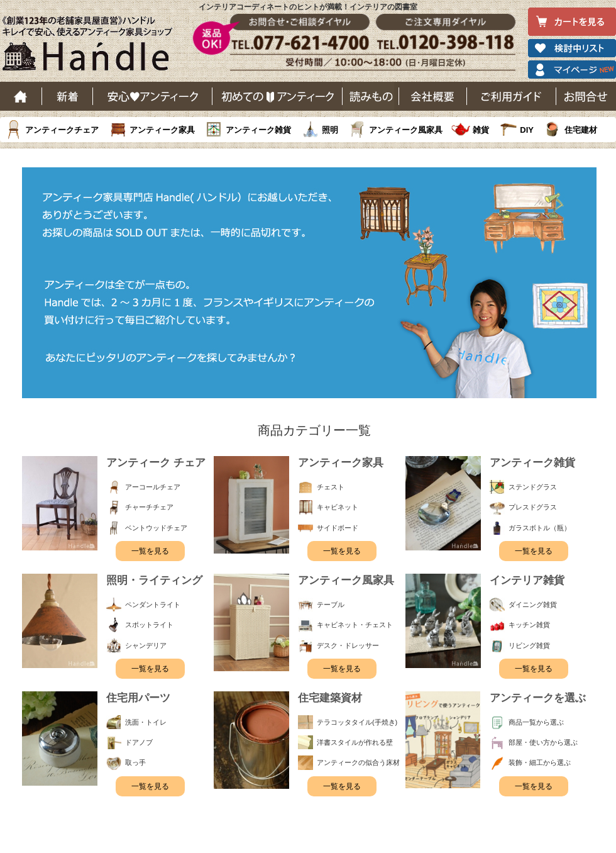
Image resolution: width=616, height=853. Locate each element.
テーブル (331, 605)
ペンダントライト (153, 605)
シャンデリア (146, 645)
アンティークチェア (62, 130)
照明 (330, 130)
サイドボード (338, 528)
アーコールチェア (153, 487)
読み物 (371, 96)
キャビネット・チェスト (355, 625)
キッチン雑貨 (529, 625)
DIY (527, 130)
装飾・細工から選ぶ (540, 762)
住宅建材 (581, 130)
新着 (68, 96)
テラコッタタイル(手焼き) (357, 722)
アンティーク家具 (162, 130)
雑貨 (481, 130)
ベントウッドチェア (156, 528)
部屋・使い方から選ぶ (543, 742)
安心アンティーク (153, 96)
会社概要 (433, 96)
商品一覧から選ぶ (536, 722)
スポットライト (149, 625)
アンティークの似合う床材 (358, 762)
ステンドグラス (533, 487)
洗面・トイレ (146, 722)
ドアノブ (139, 742)
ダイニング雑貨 (533, 605)
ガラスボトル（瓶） (540, 528)
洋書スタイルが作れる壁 (355, 742)
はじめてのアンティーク (278, 96)
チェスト (331, 487)
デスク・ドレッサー (348, 645)
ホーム (21, 96)
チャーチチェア (149, 507)
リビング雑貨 (529, 645)
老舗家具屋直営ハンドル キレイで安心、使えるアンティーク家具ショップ (92, 47)
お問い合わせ (586, 96)
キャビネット (338, 507)
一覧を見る (150, 551)
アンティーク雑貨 (258, 130)
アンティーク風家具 (406, 130)
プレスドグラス (533, 507)
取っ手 (135, 762)
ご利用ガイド (512, 96)
